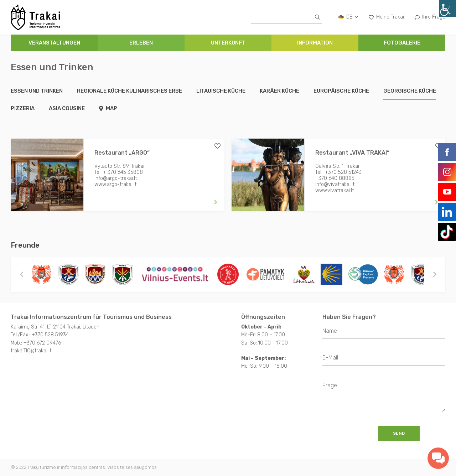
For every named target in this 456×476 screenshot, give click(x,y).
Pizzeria (23, 108)
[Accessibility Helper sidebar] (447, 9)
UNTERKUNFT (228, 43)
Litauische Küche (221, 91)
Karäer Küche (279, 91)
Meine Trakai (386, 17)
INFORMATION (315, 43)
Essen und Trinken (37, 91)
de (348, 17)
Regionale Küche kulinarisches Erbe (129, 91)
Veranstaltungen (54, 43)
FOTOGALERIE (402, 43)
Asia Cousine (67, 108)
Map (108, 108)
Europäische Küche (341, 91)
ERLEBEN (141, 43)
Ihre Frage (430, 17)
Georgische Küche (410, 91)
